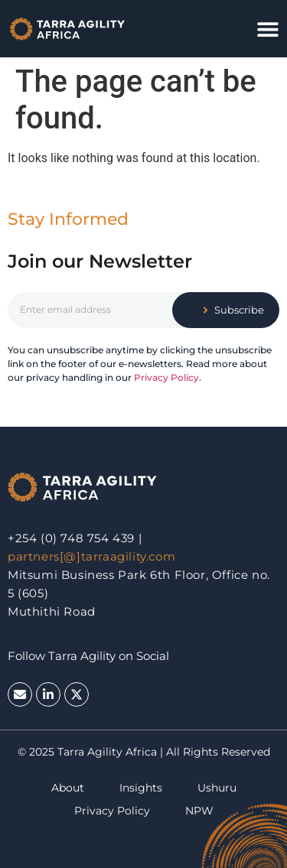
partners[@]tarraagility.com (91, 556)
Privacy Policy (166, 377)
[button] (268, 29)
